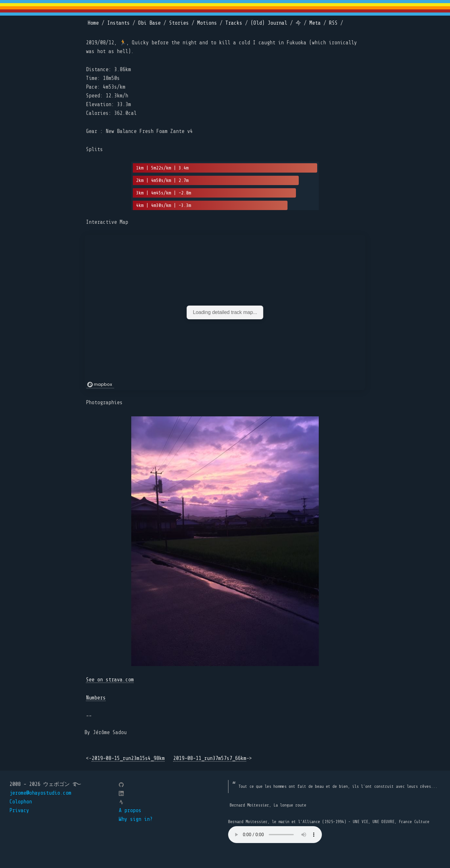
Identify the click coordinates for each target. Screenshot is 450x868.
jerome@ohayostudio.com (40, 793)
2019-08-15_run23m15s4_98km (128, 758)
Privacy (19, 810)
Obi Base (149, 23)
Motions (207, 23)
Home (93, 23)
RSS (333, 23)
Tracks (234, 23)
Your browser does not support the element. (275, 835)
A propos (130, 810)
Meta (315, 23)
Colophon (21, 802)
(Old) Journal (269, 23)
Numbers (96, 698)
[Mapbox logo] (100, 385)
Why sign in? (136, 819)
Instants (118, 23)
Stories (179, 23)
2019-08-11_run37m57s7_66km (210, 758)
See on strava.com (110, 680)
